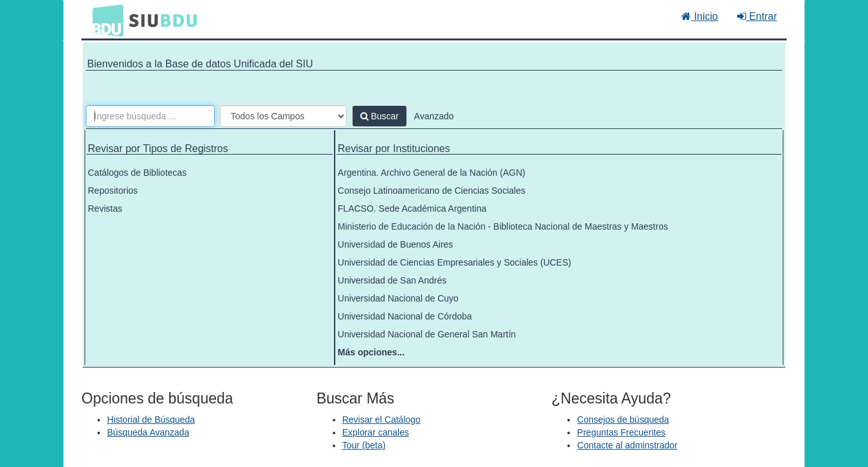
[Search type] (283, 116)
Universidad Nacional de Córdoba (405, 316)
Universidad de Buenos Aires (396, 244)
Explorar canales (376, 432)
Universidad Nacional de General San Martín (427, 334)
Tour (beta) (364, 445)
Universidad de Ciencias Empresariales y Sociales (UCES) (455, 262)
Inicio (700, 16)
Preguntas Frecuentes (621, 432)
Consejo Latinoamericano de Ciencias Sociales (432, 191)
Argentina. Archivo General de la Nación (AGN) (432, 173)
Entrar (757, 16)
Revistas (105, 208)
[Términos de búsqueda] (150, 116)
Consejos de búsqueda (623, 420)
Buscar (380, 116)
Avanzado (434, 116)
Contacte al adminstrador (627, 445)
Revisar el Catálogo (381, 420)
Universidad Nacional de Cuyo (398, 298)
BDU (104, 20)
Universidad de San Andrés (392, 280)
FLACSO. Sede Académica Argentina (412, 208)
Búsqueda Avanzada (148, 432)
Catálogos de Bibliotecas (137, 173)
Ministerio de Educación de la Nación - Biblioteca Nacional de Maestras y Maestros (503, 226)
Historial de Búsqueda (151, 420)
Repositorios (113, 191)
